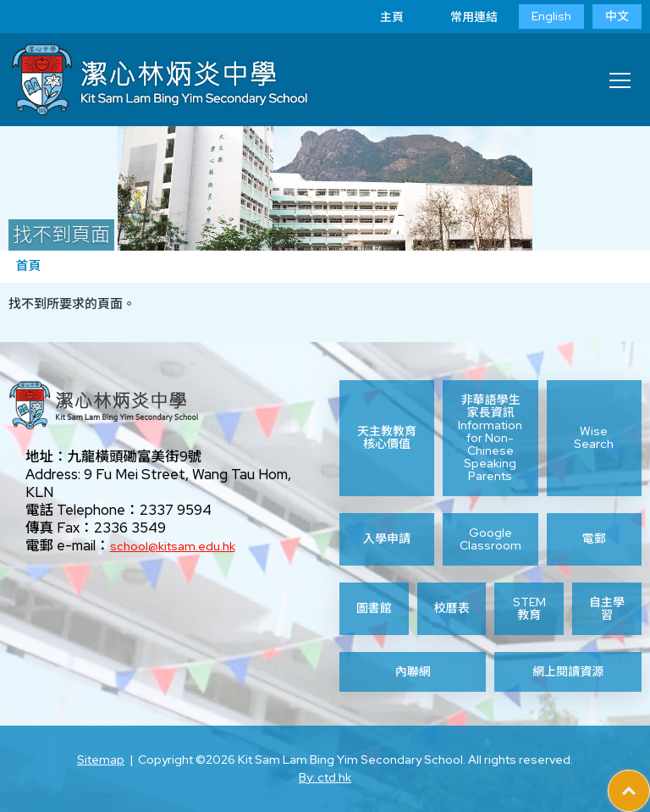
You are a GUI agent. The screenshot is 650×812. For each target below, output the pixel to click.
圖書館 (374, 608)
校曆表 (452, 608)
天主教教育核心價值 (387, 437)
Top (650, 779)
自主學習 (607, 609)
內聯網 (413, 672)
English (551, 16)
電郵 (594, 539)
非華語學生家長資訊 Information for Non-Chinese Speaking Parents (490, 438)
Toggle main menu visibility (621, 75)
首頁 (28, 266)
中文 (617, 16)
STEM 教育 (529, 609)
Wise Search (594, 437)
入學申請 (387, 539)
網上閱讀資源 (568, 672)
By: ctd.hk (325, 777)
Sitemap (101, 760)
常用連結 (461, 17)
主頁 (379, 17)
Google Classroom (490, 539)
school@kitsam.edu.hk (173, 546)
